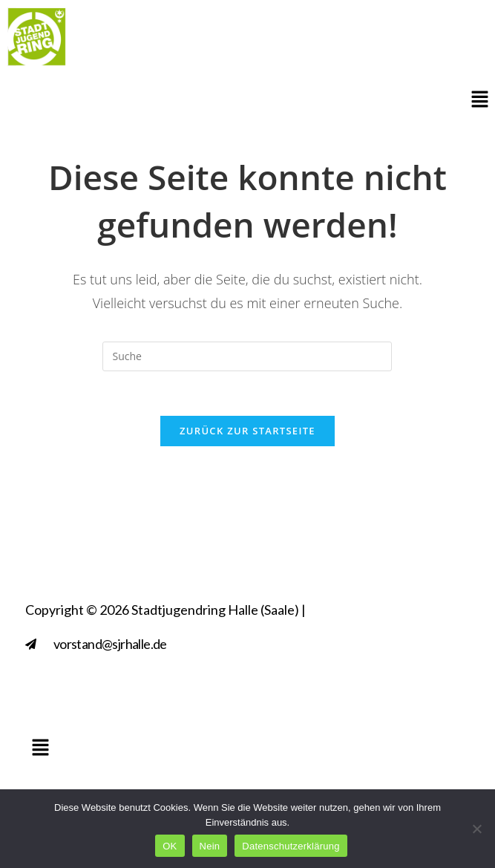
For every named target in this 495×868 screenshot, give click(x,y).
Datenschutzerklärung (291, 846)
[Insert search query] (247, 356)
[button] (480, 100)
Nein (210, 846)
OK (170, 846)
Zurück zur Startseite (247, 431)
